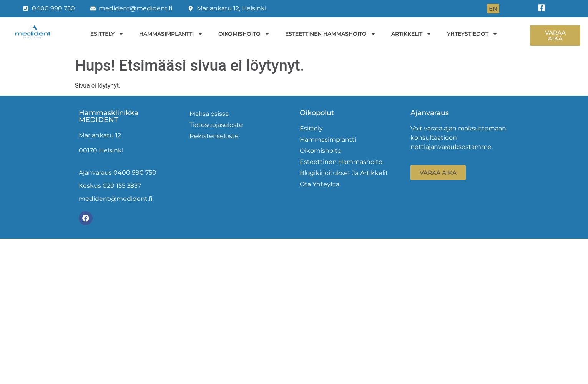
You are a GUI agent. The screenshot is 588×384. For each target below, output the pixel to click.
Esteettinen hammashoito (331, 34)
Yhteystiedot (472, 34)
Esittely (107, 34)
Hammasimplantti (171, 34)
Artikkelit (411, 34)
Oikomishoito (244, 34)
